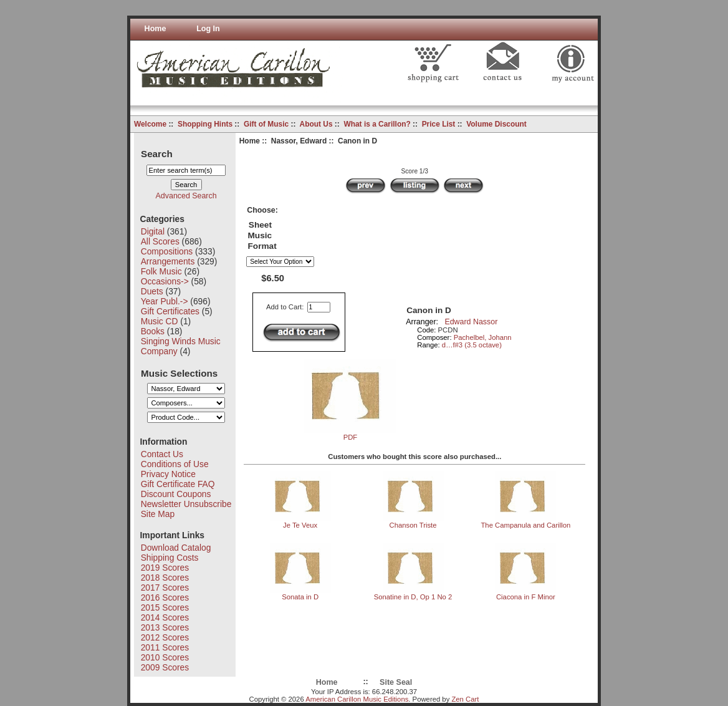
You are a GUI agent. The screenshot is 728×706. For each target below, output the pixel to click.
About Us (316, 124)
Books (153, 331)
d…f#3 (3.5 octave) (472, 345)
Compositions (167, 251)
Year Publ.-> (165, 301)
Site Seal (396, 682)
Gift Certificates (170, 311)
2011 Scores (165, 647)
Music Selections (179, 373)
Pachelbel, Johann (483, 337)
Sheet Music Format (262, 235)
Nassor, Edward (299, 141)
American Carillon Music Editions (357, 699)
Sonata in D (300, 597)
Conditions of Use (175, 464)
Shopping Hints (205, 124)
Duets (152, 291)
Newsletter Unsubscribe (186, 504)
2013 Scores (165, 627)
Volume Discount (496, 124)
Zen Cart (465, 699)
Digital (153, 231)
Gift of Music (266, 124)
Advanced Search (186, 196)
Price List (439, 124)
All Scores (160, 241)
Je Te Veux (300, 525)
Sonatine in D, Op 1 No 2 (413, 597)
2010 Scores (165, 657)
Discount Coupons (176, 494)
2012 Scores (165, 637)
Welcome (150, 124)
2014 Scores (165, 617)
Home (156, 29)
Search (157, 153)
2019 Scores (165, 568)
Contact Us (162, 454)
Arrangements (168, 261)
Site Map (158, 514)
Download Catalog (176, 548)
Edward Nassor (471, 322)
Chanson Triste (413, 525)
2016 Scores (165, 597)
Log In (208, 29)
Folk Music (161, 271)
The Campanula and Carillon (525, 525)
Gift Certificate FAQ (178, 484)
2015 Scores (165, 607)
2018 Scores (165, 578)
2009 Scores (165, 667)
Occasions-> (165, 281)
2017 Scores (165, 588)
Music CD (160, 321)
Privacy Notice (168, 474)
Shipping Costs (170, 558)
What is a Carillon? (377, 124)
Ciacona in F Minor (526, 597)
